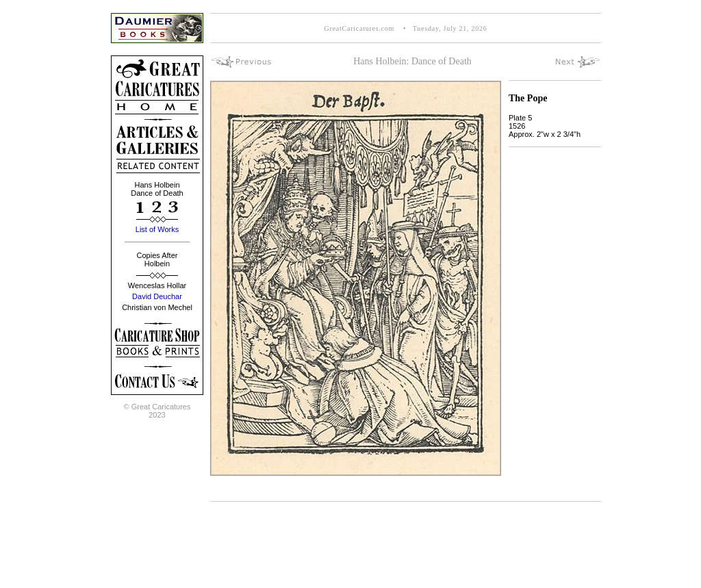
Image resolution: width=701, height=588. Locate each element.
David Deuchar (157, 296)
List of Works (157, 229)
